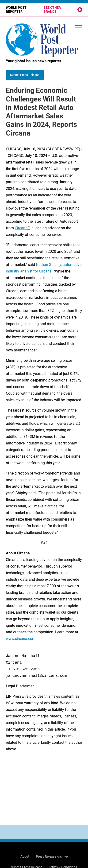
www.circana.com (21, 639)
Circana (21, 228)
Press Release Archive (52, 856)
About (25, 856)
